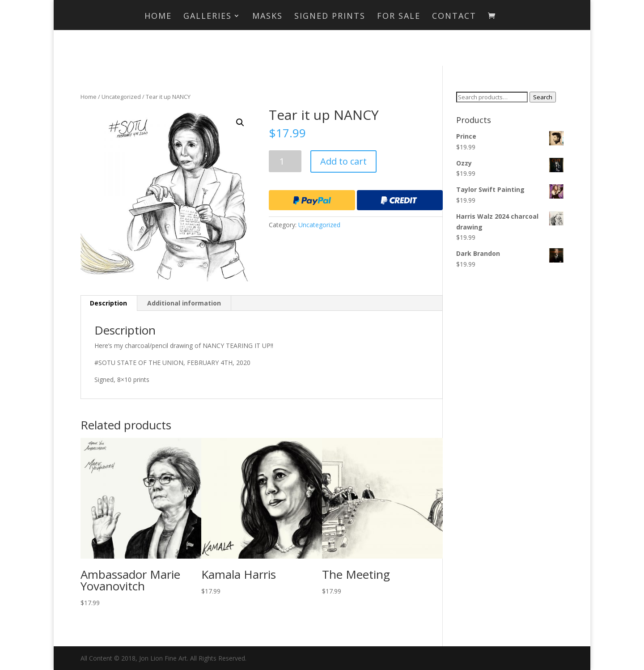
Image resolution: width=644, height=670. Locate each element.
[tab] (109, 303)
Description (108, 303)
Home (158, 17)
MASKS (267, 17)
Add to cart (343, 161)
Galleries (208, 17)
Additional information (184, 303)
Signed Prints (330, 17)
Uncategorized (121, 97)
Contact (454, 17)
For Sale (399, 17)
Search (543, 97)
